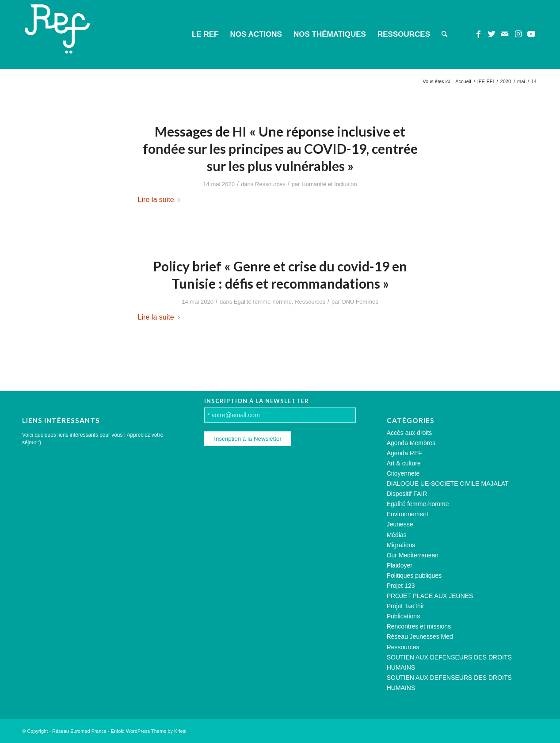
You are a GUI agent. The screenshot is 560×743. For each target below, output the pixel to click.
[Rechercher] (444, 34)
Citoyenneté (403, 473)
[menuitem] (205, 34)
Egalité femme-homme (263, 302)
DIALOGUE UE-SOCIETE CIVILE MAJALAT (448, 484)
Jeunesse (400, 524)
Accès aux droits (410, 433)
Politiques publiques (414, 575)
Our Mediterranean (413, 555)
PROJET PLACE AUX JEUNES (430, 596)
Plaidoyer (400, 565)
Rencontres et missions (419, 626)
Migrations (401, 545)
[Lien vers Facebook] (478, 34)
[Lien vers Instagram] (518, 34)
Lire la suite (161, 199)
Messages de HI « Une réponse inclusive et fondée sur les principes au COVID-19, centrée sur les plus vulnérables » (280, 149)
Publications (404, 616)
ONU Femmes (360, 302)
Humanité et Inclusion (329, 184)
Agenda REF (404, 453)
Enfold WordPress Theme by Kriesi (149, 731)
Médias (397, 535)
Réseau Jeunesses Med (420, 636)
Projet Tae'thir (406, 606)
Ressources (270, 184)
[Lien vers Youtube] (531, 34)
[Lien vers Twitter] (491, 34)
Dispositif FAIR (407, 494)
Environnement (408, 514)
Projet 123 (401, 586)
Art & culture (404, 463)
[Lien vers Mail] (505, 34)
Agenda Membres (411, 443)
